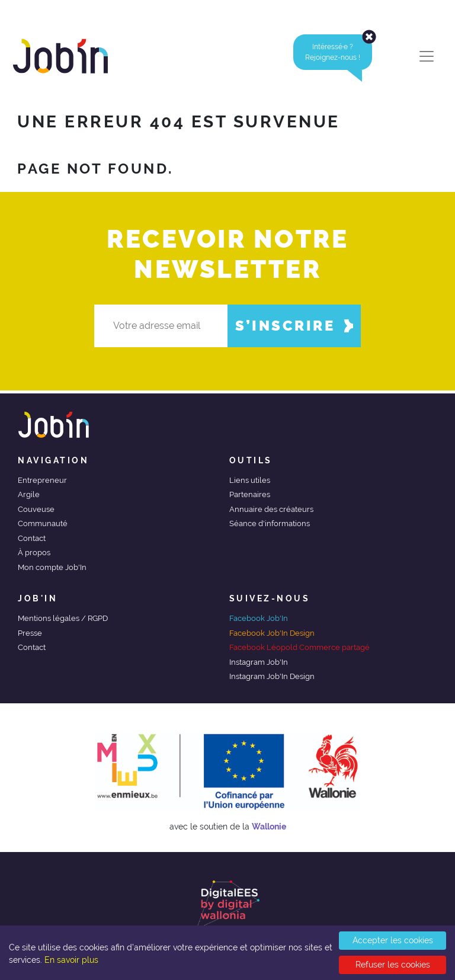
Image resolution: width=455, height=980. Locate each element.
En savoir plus (71, 960)
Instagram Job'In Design (272, 676)
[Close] (369, 37)
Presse (30, 633)
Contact (32, 538)
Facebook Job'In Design (272, 633)
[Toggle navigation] (427, 56)
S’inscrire (294, 326)
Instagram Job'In (259, 662)
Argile (29, 494)
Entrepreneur (42, 480)
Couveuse (36, 509)
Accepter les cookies (393, 940)
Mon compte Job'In (52, 567)
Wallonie (269, 827)
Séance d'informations (270, 523)
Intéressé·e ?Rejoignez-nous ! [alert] (339, 52)
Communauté (43, 523)
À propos (34, 553)
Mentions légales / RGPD (63, 618)
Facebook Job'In (259, 618)
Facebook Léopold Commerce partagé (299, 647)
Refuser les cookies (393, 965)
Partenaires (250, 494)
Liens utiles (250, 480)
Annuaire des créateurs (271, 509)
